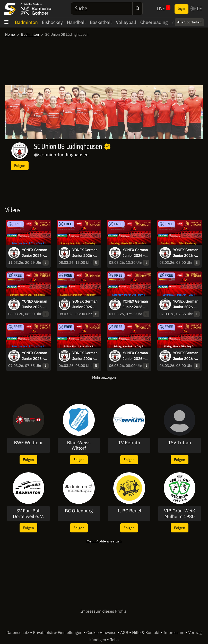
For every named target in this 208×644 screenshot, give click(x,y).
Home (10, 34)
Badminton (26, 22)
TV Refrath (129, 443)
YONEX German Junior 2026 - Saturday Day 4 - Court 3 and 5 (35, 253)
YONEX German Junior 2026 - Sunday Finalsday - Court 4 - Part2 (85, 253)
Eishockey (52, 22)
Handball (76, 22)
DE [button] (196, 8)
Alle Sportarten (189, 22)
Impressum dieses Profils (103, 611)
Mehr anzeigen (104, 377)
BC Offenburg (79, 511)
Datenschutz (18, 633)
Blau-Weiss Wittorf (79, 445)
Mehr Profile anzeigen (104, 541)
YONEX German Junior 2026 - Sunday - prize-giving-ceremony (135, 253)
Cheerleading (154, 22)
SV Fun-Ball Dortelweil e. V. (28, 514)
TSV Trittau (180, 443)
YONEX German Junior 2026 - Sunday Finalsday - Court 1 (186, 253)
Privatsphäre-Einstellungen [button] (58, 633)
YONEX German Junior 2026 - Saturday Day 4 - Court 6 (136, 304)
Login (181, 9)
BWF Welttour (28, 443)
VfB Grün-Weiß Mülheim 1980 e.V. (180, 514)
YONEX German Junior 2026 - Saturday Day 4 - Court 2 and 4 (35, 356)
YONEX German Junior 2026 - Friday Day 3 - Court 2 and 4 (186, 356)
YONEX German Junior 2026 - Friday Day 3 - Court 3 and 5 (135, 356)
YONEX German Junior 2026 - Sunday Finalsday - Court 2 (34, 304)
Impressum (174, 633)
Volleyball (126, 22)
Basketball (101, 22)
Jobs (114, 640)
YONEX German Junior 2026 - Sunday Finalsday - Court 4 (85, 304)
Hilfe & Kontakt (146, 633)
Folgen (20, 165)
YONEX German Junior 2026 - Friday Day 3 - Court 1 (85, 356)
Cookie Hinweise (102, 633)
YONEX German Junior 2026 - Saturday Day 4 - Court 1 (186, 304)
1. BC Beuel (129, 511)
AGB (125, 633)
